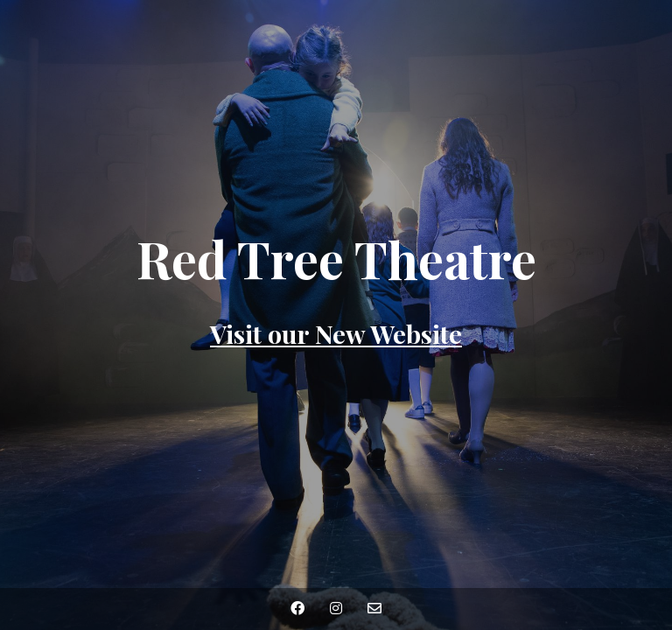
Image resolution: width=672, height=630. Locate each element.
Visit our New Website (336, 333)
